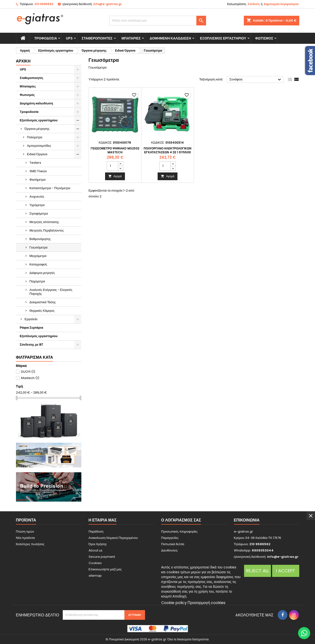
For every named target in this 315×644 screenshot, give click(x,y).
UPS (69, 38)
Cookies (95, 563)
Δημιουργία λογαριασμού (281, 4)
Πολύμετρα (35, 137)
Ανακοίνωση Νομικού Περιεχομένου (113, 538)
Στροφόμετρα (39, 213)
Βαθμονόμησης (40, 239)
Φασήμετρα (38, 180)
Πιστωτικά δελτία (173, 544)
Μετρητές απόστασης (44, 222)
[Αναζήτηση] (158, 21)
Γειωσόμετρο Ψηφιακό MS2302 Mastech (115, 150)
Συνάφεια (256, 80)
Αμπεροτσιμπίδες (39, 146)
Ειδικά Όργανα (37, 154)
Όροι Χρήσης (98, 544)
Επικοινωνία (247, 520)
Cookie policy (174, 603)
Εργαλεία (31, 319)
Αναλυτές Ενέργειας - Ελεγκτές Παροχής (51, 292)
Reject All (257, 571)
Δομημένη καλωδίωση (170, 38)
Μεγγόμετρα (38, 256)
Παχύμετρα (37, 281)
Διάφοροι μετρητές (42, 273)
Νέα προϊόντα (25, 538)
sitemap (95, 576)
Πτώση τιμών (25, 531)
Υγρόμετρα (37, 205)
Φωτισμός (264, 38)
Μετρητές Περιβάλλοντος (47, 230)
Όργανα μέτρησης (37, 129)
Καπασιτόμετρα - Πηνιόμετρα (50, 188)
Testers (35, 163)
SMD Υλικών (38, 171)
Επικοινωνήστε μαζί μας (105, 569)
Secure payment (102, 557)
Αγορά (115, 176)
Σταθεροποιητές (97, 38)
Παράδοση (96, 531)
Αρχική (23, 61)
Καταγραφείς (38, 264)
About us (96, 550)
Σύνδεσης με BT (32, 345)
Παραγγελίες (170, 538)
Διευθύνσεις (169, 550)
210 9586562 (44, 4)
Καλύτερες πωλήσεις (30, 544)
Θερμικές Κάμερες (42, 311)
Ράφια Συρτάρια (32, 328)
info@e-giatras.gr (108, 4)
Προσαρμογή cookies (207, 603)
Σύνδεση (254, 4)
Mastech (30, 378)
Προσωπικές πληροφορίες (180, 531)
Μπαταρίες (131, 38)
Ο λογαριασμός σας (181, 520)
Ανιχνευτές (37, 197)
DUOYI (28, 372)
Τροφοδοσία (46, 38)
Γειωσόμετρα (39, 247)
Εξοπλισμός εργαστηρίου (223, 38)
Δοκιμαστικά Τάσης (43, 302)
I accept (286, 571)
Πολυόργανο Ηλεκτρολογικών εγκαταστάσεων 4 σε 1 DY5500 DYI (167, 152)
